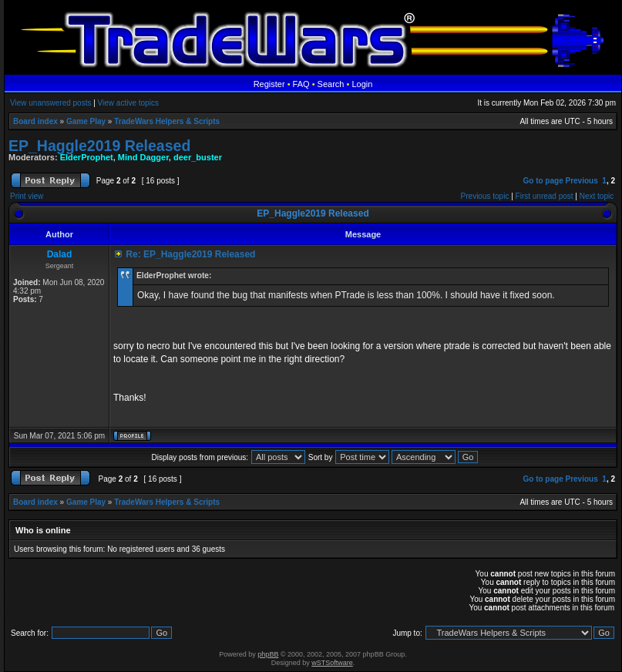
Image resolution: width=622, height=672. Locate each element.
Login (362, 84)
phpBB (268, 654)
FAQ (301, 84)
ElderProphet (87, 157)
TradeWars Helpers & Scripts (167, 121)
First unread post (545, 196)
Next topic (597, 196)
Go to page (543, 181)
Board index (35, 121)
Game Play (86, 121)
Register (269, 84)
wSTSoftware (332, 663)
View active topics (128, 103)
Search (331, 84)
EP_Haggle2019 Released (99, 146)
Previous (582, 181)
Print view (27, 196)
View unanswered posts (50, 103)
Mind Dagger (143, 157)
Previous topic (485, 196)
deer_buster (198, 157)
